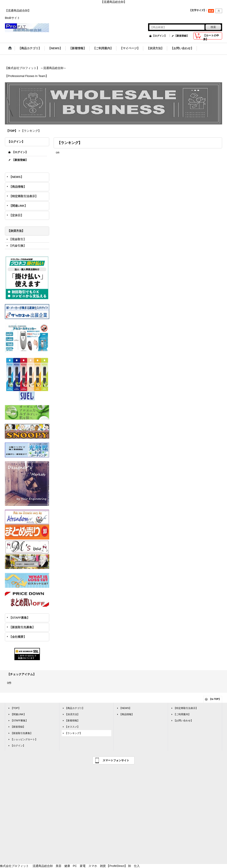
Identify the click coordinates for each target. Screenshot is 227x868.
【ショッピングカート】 (24, 739)
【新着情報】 (72, 720)
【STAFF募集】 (19, 618)
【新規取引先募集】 (22, 627)
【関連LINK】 (18, 206)
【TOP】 (16, 708)
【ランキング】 (73, 733)
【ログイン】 (159, 36)
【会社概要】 (18, 637)
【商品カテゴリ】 (75, 708)
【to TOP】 (215, 699)
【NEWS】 (16, 177)
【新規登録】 (182, 36)
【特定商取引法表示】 (23, 196)
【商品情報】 (18, 187)
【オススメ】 (72, 727)
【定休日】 (16, 215)
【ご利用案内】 (182, 714)
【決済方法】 (72, 714)
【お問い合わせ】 (183, 720)
